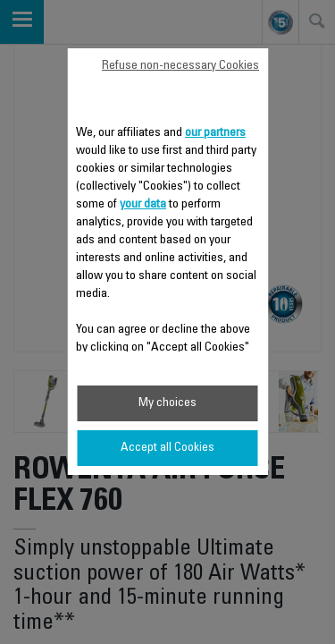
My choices (167, 403)
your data (143, 205)
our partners (215, 133)
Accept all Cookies (167, 448)
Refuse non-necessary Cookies (180, 66)
